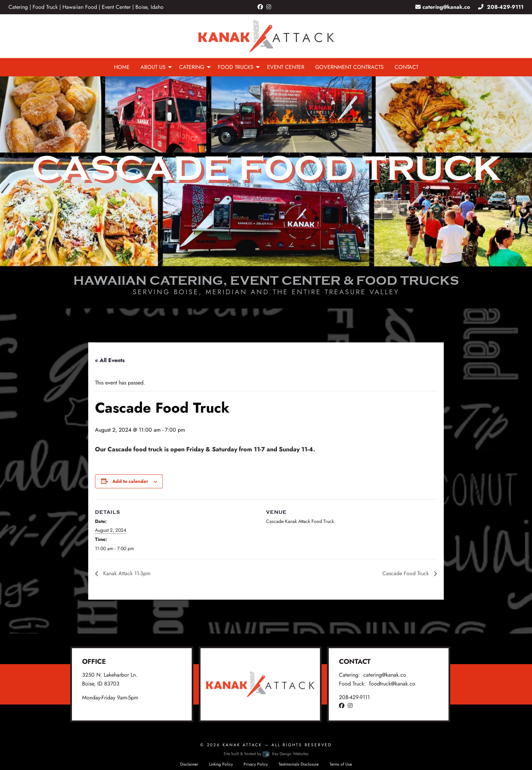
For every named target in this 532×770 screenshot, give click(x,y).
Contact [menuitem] (406, 67)
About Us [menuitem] (153, 67)
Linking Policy (221, 764)
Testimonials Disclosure (299, 764)
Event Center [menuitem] (286, 67)
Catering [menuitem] (192, 67)
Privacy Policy (256, 764)
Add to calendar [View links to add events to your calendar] (130, 481)
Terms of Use (341, 764)
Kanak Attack (242, 745)
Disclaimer (189, 764)
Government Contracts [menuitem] (349, 67)
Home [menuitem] (122, 67)
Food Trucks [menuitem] (236, 67)
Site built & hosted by (266, 754)
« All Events (110, 360)
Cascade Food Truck (406, 573)
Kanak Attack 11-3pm (126, 573)
